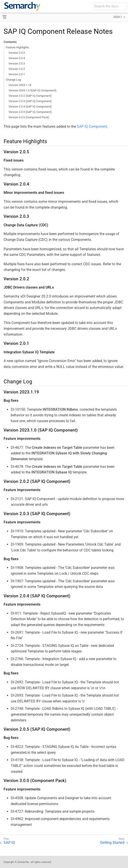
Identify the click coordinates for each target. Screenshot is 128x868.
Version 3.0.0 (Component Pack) (29, 117)
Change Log (13, 80)
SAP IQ (9, 843)
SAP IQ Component (92, 126)
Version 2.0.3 (17, 64)
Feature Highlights (17, 47)
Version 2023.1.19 (20, 85)
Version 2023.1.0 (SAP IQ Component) (33, 90)
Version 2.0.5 (17, 53)
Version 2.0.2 (17, 69)
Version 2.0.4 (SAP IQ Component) (30, 107)
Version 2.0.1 (17, 74)
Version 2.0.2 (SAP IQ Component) (30, 96)
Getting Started (112, 843)
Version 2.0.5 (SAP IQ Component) (30, 112)
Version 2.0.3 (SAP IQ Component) (30, 101)
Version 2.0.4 (17, 58)
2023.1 (118, 17)
